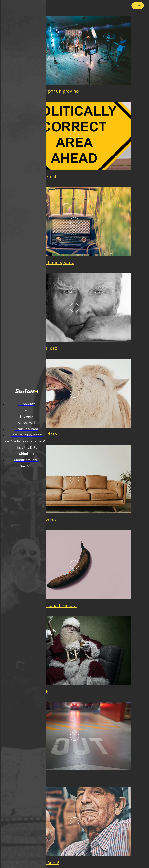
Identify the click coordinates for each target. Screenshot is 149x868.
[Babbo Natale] (74, 650)
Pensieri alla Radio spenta (47, 262)
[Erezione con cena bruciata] (74, 565)
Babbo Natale (34, 691)
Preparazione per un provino (49, 91)
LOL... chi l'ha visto (38, 434)
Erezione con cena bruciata (48, 605)
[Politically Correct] (74, 136)
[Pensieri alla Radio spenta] (74, 222)
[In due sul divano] (74, 479)
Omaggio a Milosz (38, 348)
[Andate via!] (74, 736)
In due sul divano (38, 520)
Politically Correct (38, 177)
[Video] (138, 6)
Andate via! (31, 777)
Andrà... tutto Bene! (39, 863)
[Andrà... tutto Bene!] (74, 822)
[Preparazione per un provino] (74, 50)
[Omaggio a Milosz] (74, 307)
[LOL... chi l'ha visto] (74, 393)
